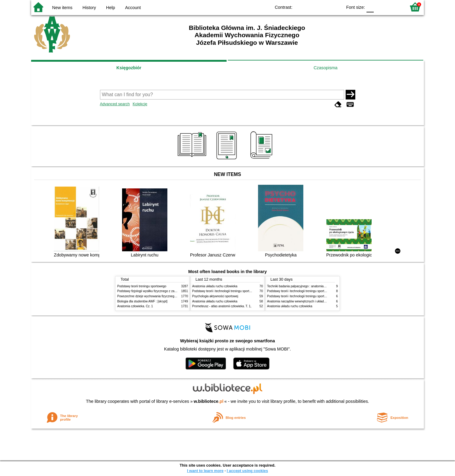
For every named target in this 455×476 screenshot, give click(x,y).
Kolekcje (140, 104)
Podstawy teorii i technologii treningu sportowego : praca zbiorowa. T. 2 (240, 291)
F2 (394, 7)
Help (111, 8)
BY (336, 7)
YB (324, 7)
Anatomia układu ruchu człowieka (215, 286)
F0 (370, 7)
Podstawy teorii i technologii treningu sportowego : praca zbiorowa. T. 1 (315, 296)
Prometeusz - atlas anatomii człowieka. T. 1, (222, 306)
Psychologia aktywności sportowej (215, 296)
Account (133, 8)
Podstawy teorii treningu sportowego (142, 286)
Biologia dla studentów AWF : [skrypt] (142, 301)
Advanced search (115, 104)
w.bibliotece (209, 401)
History (89, 8)
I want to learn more (205, 471)
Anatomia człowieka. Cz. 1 (135, 306)
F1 (381, 7)
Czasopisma (326, 68)
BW (311, 7)
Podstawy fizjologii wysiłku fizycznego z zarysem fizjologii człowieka (163, 291)
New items (62, 8)
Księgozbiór (129, 68)
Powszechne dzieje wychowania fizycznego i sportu (152, 296)
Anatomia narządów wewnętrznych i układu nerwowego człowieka (311, 301)
